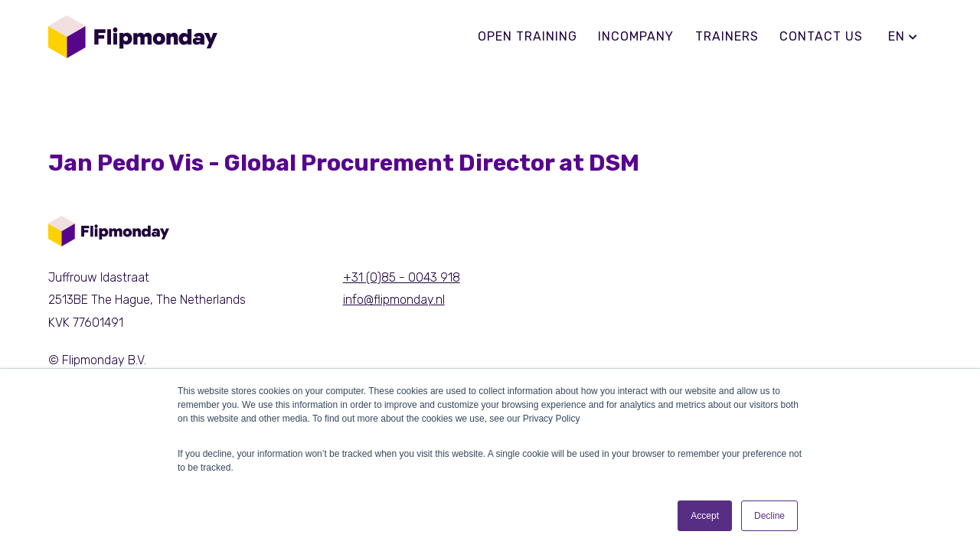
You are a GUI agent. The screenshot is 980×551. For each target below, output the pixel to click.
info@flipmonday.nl (394, 300)
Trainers (727, 36)
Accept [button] (705, 516)
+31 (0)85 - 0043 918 (402, 277)
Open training (528, 36)
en (903, 36)
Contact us (821, 36)
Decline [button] (769, 516)
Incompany (636, 36)
